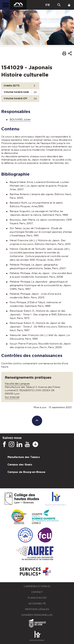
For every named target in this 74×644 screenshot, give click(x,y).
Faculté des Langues (17, 384)
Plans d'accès (37, 598)
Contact (37, 592)
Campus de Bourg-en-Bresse (26, 472)
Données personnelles (37, 615)
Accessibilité (37, 603)
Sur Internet (12, 397)
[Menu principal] (5, 5)
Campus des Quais (20, 464)
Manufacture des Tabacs (24, 457)
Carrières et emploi (37, 586)
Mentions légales (37, 609)
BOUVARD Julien (20, 119)
